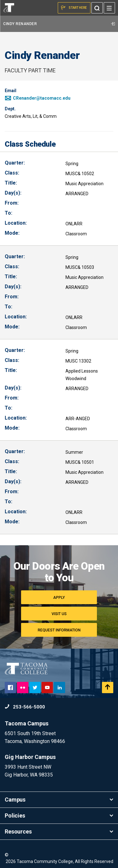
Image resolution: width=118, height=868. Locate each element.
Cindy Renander (59, 24)
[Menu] (109, 8)
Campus (59, 800)
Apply (59, 598)
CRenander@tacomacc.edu (38, 98)
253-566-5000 (25, 707)
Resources (59, 831)
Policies (59, 816)
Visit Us (59, 614)
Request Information (59, 630)
